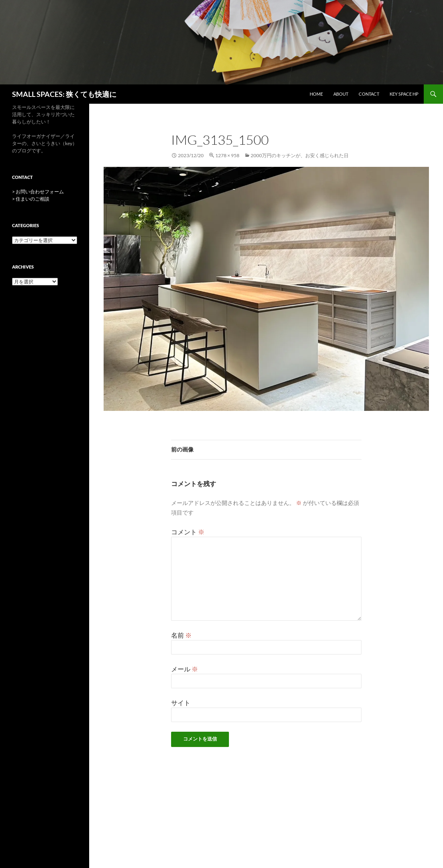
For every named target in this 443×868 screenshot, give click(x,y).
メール (185, 669)
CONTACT (369, 94)
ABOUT (341, 94)
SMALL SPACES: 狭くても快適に (64, 94)
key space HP (404, 94)
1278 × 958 (227, 155)
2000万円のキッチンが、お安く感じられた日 (300, 155)
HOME (316, 94)
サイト (181, 703)
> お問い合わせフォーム (38, 192)
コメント (188, 532)
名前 (181, 635)
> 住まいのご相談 (31, 199)
